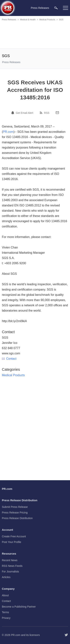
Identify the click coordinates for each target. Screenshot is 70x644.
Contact (9, 359)
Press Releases (9, 20)
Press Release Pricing (15, 513)
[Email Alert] (13, 113)
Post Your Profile (12, 542)
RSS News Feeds (12, 566)
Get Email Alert (24, 113)
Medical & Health (28, 20)
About (5, 595)
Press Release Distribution (17, 518)
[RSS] (42, 113)
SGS (61, 20)
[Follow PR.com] (66, 635)
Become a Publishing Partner (19, 607)
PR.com (8, 132)
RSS (47, 113)
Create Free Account (14, 536)
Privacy (6, 618)
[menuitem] (56, 8)
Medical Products (47, 20)
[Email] (57, 113)
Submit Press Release (15, 507)
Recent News (10, 560)
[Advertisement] (35, 35)
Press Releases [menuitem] (40, 8)
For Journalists (10, 572)
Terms (5, 612)
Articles (6, 577)
